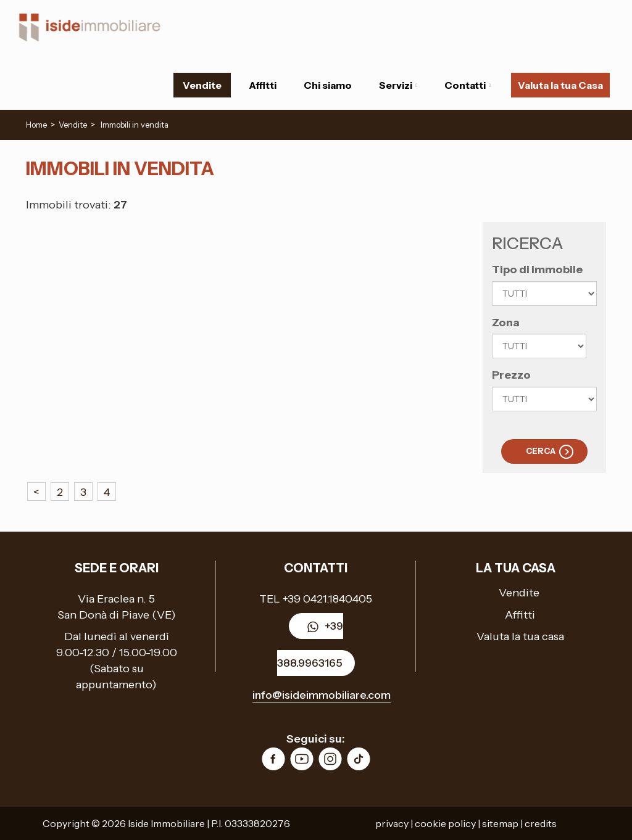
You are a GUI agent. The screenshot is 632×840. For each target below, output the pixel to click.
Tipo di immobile (537, 270)
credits (541, 823)
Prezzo (511, 375)
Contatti (468, 85)
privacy (392, 823)
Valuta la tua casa (520, 636)
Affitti (263, 85)
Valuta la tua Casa (560, 85)
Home (36, 125)
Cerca (541, 451)
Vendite (202, 85)
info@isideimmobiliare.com (322, 695)
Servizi (398, 85)
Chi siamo (328, 85)
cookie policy (445, 823)
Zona (506, 323)
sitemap (500, 823)
